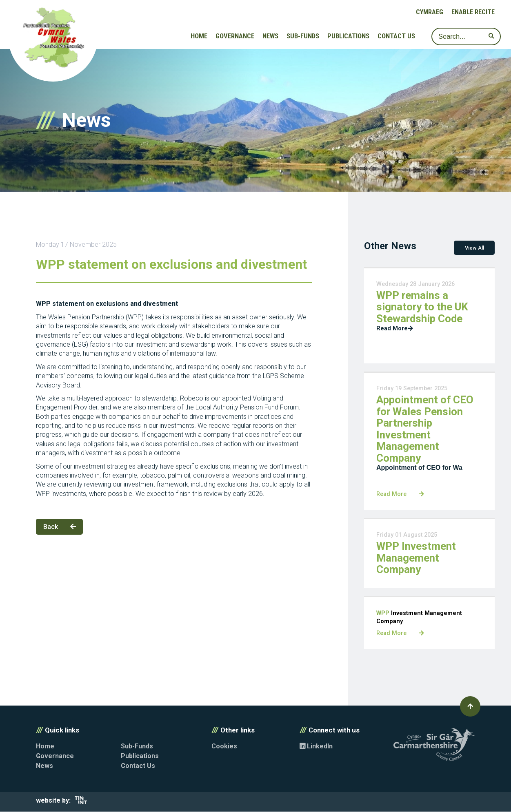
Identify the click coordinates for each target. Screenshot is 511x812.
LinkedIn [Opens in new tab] (316, 747)
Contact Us (396, 36)
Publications (348, 36)
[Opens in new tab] (81, 802)
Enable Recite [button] (473, 12)
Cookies (224, 747)
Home (199, 36)
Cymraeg (430, 12)
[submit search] (491, 36)
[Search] (466, 37)
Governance (235, 36)
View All (474, 248)
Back (60, 527)
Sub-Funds (303, 36)
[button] (470, 707)
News (270, 36)
